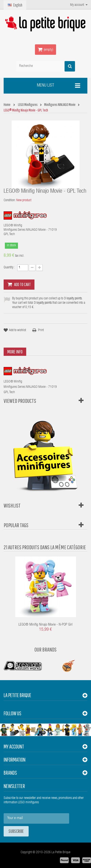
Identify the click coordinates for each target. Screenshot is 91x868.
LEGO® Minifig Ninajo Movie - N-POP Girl (45, 625)
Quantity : (9, 268)
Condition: (10, 200)
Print (41, 330)
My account (14, 746)
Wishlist (12, 505)
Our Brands (45, 649)
